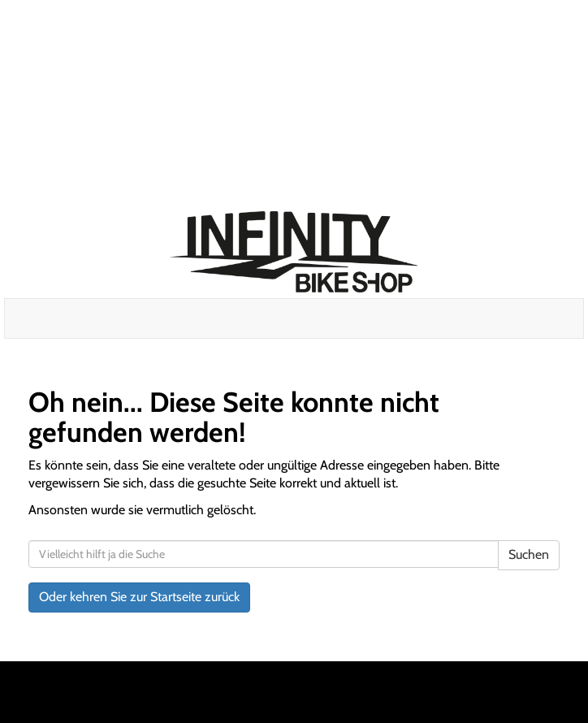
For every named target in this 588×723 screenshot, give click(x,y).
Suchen (529, 554)
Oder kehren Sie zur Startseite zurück (139, 597)
